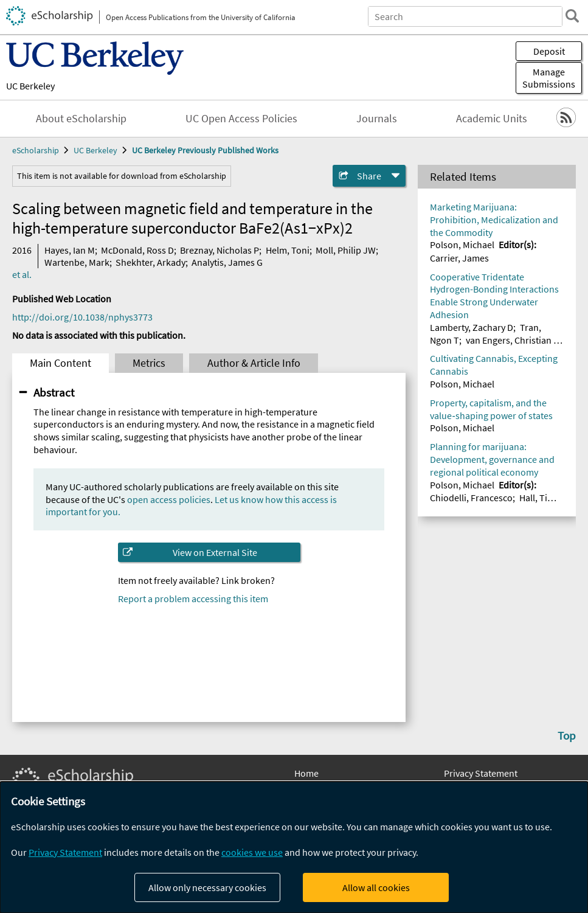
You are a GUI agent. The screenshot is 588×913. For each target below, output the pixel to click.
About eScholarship (81, 119)
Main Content (61, 363)
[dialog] (294, 847)
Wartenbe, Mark (77, 262)
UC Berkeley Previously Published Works (205, 150)
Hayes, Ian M (70, 250)
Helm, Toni (288, 250)
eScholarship (36, 150)
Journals (377, 119)
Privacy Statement (481, 773)
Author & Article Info (254, 363)
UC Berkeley (30, 86)
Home (306, 773)
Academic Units (492, 119)
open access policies (169, 499)
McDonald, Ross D (137, 250)
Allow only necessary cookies (207, 887)
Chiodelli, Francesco (471, 498)
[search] (572, 16)
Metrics (149, 363)
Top (567, 735)
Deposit (549, 51)
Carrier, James (459, 258)
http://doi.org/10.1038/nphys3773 (82, 317)
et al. (22, 274)
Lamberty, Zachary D (472, 327)
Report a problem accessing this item (193, 599)
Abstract (54, 392)
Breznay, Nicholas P (220, 250)
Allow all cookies (376, 887)
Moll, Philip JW (346, 250)
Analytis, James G (227, 262)
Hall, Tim (537, 498)
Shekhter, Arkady (150, 262)
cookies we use (252, 852)
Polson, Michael (462, 245)
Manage (549, 78)
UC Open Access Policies (241, 119)
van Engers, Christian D (513, 340)
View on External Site (215, 552)
